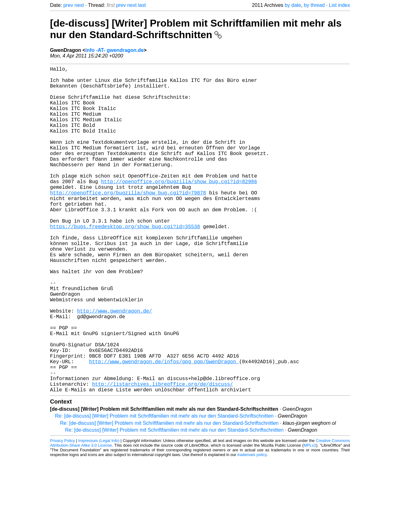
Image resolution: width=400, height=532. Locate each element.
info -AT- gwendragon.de (114, 50)
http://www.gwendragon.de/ (114, 366)
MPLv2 (310, 518)
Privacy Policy (62, 513)
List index (339, 5)
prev (68, 5)
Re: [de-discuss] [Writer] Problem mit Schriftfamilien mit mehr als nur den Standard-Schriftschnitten (164, 488)
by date (293, 5)
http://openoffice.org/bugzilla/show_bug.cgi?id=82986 (179, 208)
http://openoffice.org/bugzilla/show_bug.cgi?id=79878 (128, 221)
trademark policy (252, 527)
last (142, 5)
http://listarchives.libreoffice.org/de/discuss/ (162, 455)
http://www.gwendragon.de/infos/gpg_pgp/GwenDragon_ (164, 428)
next (79, 5)
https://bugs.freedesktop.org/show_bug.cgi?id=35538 (125, 263)
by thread (314, 5)
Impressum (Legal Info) (99, 513)
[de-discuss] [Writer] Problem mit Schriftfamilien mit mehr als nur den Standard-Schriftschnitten (196, 29)
